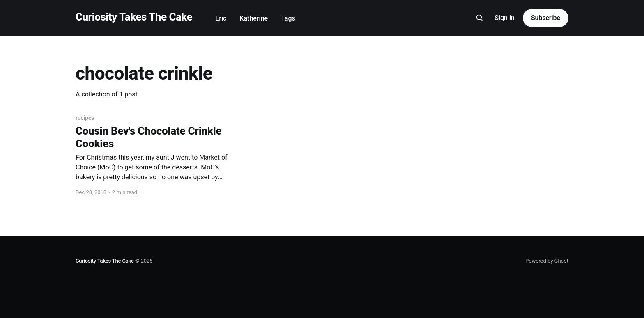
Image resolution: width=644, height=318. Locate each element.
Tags (288, 18)
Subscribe (546, 18)
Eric (221, 18)
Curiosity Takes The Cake (134, 17)
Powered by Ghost (547, 261)
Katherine (254, 18)
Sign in (505, 18)
